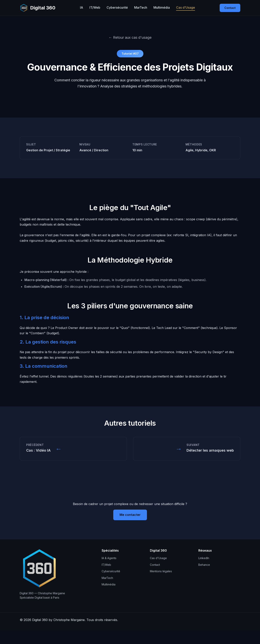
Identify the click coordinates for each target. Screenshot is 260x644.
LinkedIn (204, 558)
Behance (204, 565)
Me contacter (130, 515)
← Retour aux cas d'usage (130, 37)
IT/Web (95, 7)
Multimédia (162, 7)
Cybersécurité (117, 7)
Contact (230, 8)
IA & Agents (109, 558)
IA (82, 7)
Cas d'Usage (186, 7)
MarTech (141, 7)
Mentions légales (161, 571)
